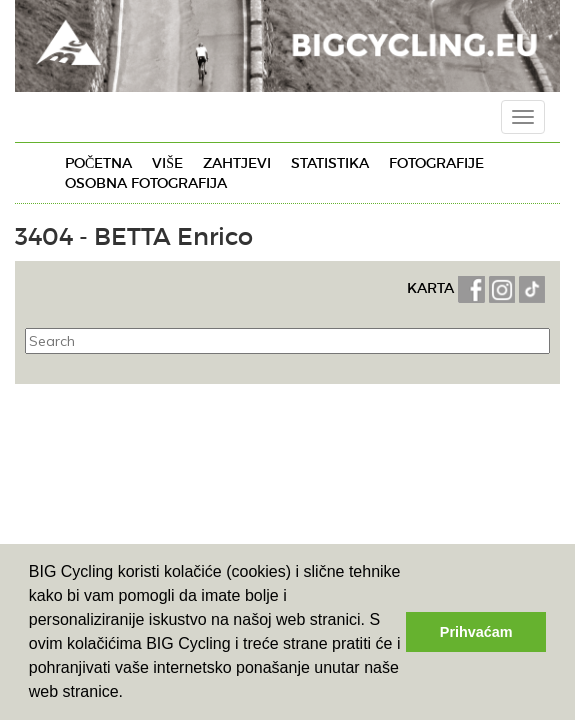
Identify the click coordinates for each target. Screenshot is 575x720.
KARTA (430, 288)
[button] (131, 694)
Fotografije (436, 163)
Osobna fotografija (146, 183)
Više (167, 163)
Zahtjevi (237, 163)
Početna (98, 163)
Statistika (330, 163)
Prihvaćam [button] (476, 632)
